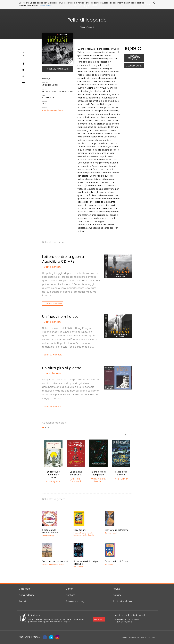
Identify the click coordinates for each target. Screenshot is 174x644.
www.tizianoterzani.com (53, 110)
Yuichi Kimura (98, 479)
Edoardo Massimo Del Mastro (53, 564)
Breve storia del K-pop (116, 561)
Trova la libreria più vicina (134, 58)
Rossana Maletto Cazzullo (83, 533)
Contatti (71, 595)
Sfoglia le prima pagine (58, 69)
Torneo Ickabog (75, 601)
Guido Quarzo (53, 482)
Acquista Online (134, 66)
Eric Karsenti (78, 567)
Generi (70, 589)
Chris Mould (76, 481)
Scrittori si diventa (123, 601)
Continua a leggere (53, 304)
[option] (53, 461)
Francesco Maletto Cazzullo (84, 535)
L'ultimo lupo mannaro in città (53, 475)
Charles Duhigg (48, 536)
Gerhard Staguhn (111, 533)
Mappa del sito (134, 637)
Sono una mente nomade (55, 561)
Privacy (125, 637)
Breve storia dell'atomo (117, 530)
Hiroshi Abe (99, 481)
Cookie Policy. (45, 6)
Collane (117, 595)
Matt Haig (76, 479)
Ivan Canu (109, 564)
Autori (22, 601)
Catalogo (24, 589)
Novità (116, 589)
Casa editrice (27, 595)
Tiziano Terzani (87, 27)
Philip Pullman (121, 479)
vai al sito (99, 619)
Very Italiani (80, 530)
